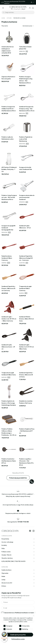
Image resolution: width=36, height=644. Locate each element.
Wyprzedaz (18, 573)
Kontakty (18, 545)
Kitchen (9, 18)
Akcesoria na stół (18, 583)
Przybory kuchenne (19, 18)
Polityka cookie (18, 552)
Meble (18, 576)
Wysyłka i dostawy (18, 558)
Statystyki (9, 629)
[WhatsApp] (32, 482)
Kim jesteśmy (18, 539)
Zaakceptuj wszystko (18, 635)
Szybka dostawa (18, 570)
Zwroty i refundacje (18, 542)
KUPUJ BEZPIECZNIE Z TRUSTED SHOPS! (18, 561)
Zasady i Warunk (18, 555)
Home (3, 18)
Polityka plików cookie (18, 639)
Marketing (25, 629)
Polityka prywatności (21, 613)
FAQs (18, 548)
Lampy (18, 580)
